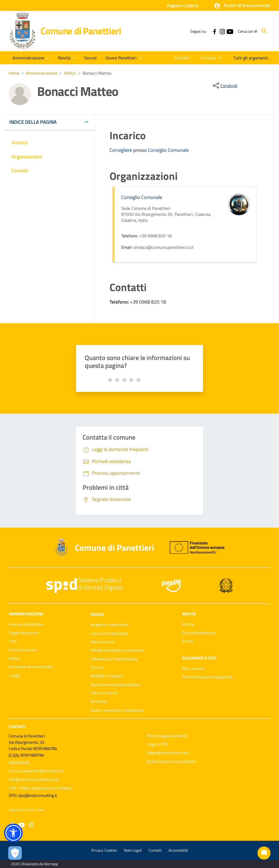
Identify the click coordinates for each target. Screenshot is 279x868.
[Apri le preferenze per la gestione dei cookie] (15, 853)
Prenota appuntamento (167, 736)
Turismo (97, 667)
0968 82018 (19, 762)
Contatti (17, 727)
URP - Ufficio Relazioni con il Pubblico (41, 788)
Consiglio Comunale (168, 150)
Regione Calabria (183, 5)
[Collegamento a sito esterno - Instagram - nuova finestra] (222, 31)
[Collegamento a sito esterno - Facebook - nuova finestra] (214, 31)
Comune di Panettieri (81, 31)
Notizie (188, 624)
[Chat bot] (264, 853)
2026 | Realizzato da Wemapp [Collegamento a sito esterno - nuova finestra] (34, 864)
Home (14, 73)
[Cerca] (264, 31)
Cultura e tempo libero (109, 633)
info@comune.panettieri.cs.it (34, 779)
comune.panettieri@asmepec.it (36, 771)
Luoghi (14, 675)
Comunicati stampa (199, 633)
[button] (242, 6)
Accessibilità (178, 850)
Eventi (188, 641)
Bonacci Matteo (97, 73)
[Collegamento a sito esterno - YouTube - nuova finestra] (230, 31)
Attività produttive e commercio (118, 650)
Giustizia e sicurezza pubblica (115, 684)
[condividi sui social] (225, 86)
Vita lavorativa (103, 642)
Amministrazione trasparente (208, 677)
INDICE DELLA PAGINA (35, 122)
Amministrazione (42, 73)
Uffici (13, 641)
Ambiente (99, 701)
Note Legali (133, 850)
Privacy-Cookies (104, 850)
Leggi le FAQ (157, 744)
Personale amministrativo (31, 667)
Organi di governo (24, 633)
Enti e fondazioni (23, 650)
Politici (70, 73)
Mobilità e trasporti (107, 676)
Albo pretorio (193, 668)
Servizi (97, 614)
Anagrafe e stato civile (110, 624)
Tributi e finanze (104, 693)
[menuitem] (182, 58)
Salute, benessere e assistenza (117, 710)
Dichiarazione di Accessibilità (172, 761)
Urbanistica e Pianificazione (114, 659)
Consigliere (121, 150)
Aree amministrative (26, 624)
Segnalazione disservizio (168, 753)
